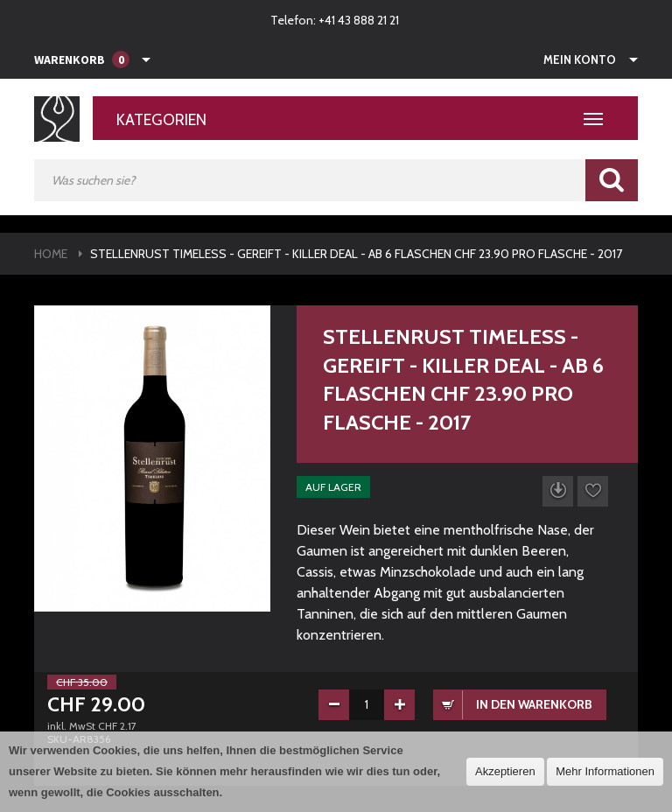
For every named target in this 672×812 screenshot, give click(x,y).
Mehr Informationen (605, 771)
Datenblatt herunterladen (558, 491)
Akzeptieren (505, 771)
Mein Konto (580, 59)
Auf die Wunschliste (593, 491)
